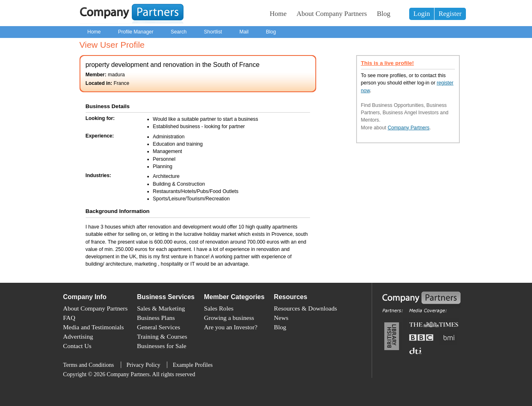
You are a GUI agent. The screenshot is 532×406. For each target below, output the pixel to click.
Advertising (78, 336)
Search (178, 32)
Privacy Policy (143, 365)
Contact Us (78, 346)
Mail (244, 32)
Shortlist (213, 32)
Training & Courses (162, 336)
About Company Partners (332, 14)
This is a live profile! (388, 63)
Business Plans (156, 318)
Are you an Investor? (231, 327)
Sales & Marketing (161, 308)
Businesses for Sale (162, 346)
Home (278, 14)
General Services (159, 327)
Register (450, 14)
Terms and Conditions (89, 365)
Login (422, 14)
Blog (384, 14)
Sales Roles (219, 308)
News (281, 318)
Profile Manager (136, 32)
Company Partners (409, 128)
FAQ (69, 318)
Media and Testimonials (94, 327)
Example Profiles (193, 365)
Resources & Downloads (305, 308)
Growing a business (229, 318)
